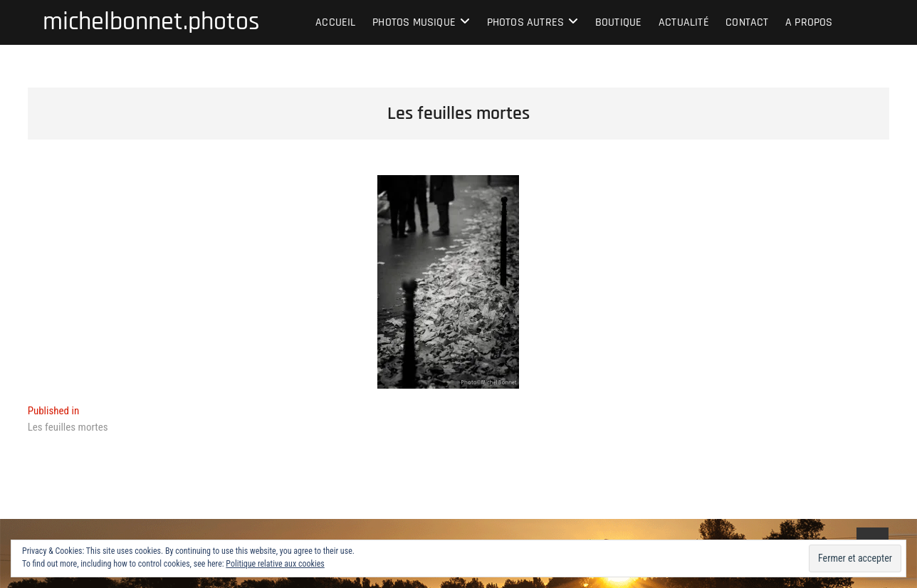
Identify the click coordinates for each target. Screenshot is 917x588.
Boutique (619, 22)
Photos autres (526, 22)
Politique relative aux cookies (275, 564)
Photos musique (414, 22)
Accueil (335, 22)
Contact (747, 22)
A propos (809, 22)
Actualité (684, 22)
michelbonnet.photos (151, 22)
